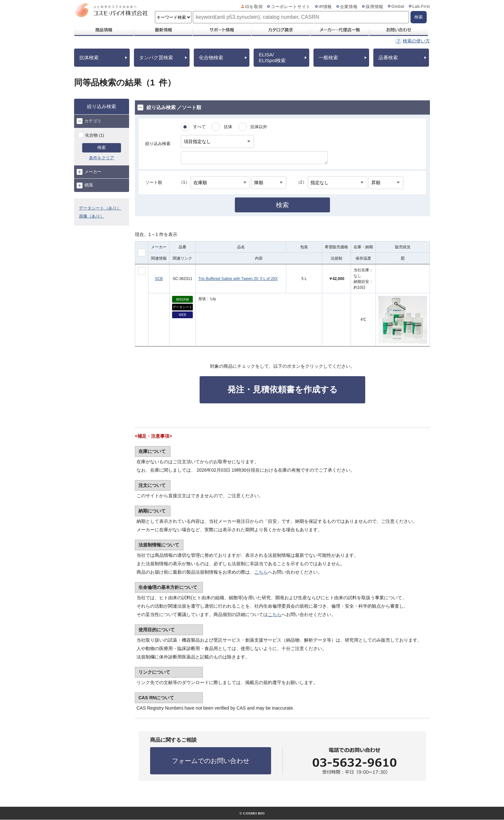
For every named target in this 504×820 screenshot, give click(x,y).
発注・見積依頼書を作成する (283, 389)
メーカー (89, 172)
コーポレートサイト (291, 7)
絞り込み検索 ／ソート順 (169, 107)
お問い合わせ (398, 30)
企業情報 (349, 7)
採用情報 (374, 7)
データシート (182, 307)
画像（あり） (92, 216)
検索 (102, 147)
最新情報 (163, 30)
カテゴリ (89, 121)
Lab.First (421, 6)
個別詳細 (182, 299)
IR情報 (325, 7)
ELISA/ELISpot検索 (272, 57)
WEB (183, 315)
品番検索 (388, 57)
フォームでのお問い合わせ (211, 761)
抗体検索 (89, 57)
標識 (85, 185)
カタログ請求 (280, 30)
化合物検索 (211, 57)
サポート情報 (222, 30)
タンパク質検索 (156, 57)
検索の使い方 (416, 41)
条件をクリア (102, 158)
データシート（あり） (100, 208)
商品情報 (104, 30)
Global (398, 6)
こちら (261, 572)
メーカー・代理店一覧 (339, 30)
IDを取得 (254, 7)
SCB (159, 279)
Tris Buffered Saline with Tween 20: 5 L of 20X (238, 279)
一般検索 (328, 57)
